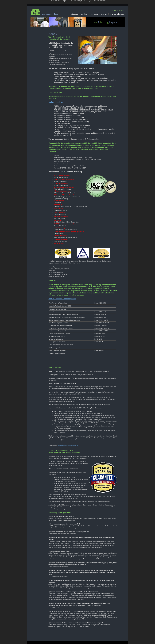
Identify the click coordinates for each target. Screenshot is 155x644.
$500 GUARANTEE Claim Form (68, 445)
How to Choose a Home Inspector (62, 299)
